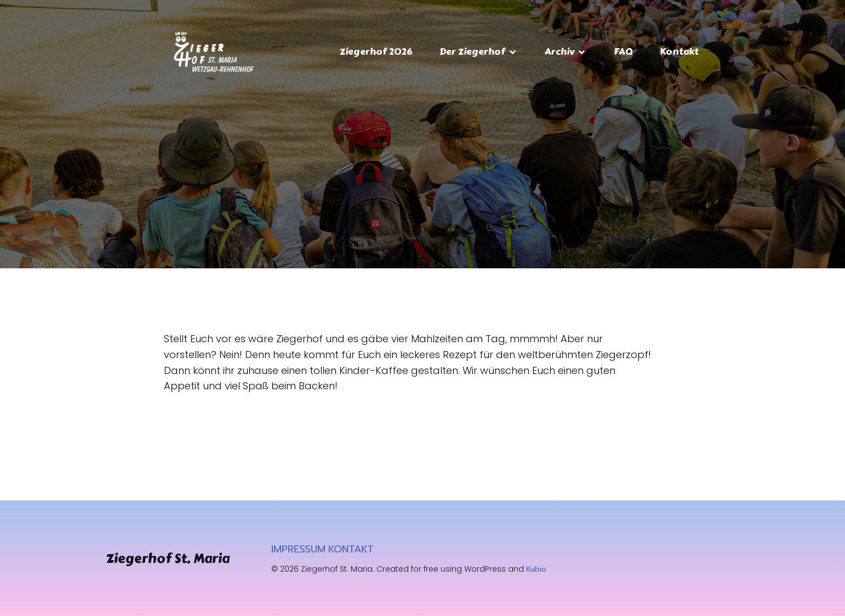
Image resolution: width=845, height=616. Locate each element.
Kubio (536, 569)
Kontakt (679, 51)
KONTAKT (351, 549)
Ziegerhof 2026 (376, 51)
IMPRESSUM (298, 549)
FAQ (623, 51)
